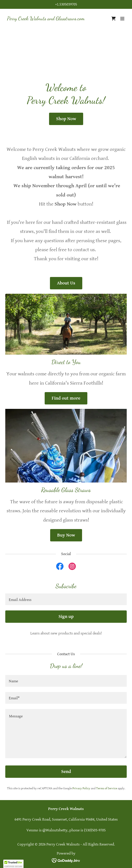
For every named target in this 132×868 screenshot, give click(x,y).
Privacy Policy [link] (81, 788)
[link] (46, 19)
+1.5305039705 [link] (66, 4)
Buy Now (66, 535)
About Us (66, 283)
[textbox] (66, 599)
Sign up (66, 617)
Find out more (66, 398)
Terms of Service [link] (107, 788)
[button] (122, 19)
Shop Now (66, 119)
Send (66, 772)
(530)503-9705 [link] (95, 830)
